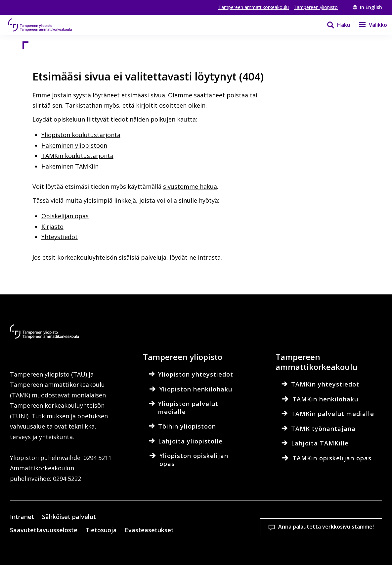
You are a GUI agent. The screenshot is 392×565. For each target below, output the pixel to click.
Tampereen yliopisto (316, 7)
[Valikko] (369, 25)
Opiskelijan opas (65, 216)
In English (367, 7)
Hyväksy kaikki (134, 548)
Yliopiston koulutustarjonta (81, 135)
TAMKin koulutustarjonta (77, 156)
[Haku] (334, 25)
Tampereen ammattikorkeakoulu (254, 7)
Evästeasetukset (51, 548)
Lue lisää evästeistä (48, 526)
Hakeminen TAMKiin (70, 166)
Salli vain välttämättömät (218, 548)
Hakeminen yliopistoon (74, 145)
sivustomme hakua (190, 186)
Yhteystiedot (60, 237)
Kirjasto (52, 227)
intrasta (209, 257)
